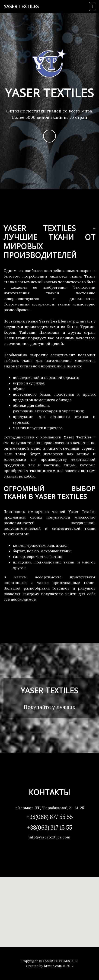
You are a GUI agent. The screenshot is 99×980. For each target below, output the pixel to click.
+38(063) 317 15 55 (50, 828)
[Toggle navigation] (92, 7)
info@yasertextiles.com (49, 837)
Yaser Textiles (21, 6)
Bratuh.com (53, 966)
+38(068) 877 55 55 (50, 817)
